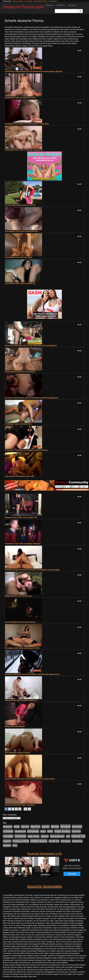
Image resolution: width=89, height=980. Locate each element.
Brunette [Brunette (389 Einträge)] (77, 827)
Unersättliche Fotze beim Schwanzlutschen (22, 231)
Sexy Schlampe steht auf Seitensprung (20, 622)
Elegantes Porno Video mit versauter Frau (21, 517)
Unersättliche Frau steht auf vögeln (19, 257)
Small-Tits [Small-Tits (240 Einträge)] (54, 841)
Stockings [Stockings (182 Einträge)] (66, 841)
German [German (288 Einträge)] (76, 831)
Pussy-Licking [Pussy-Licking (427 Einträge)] (21, 841)
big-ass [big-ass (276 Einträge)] (25, 827)
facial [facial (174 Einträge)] (43, 831)
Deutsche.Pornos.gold (23, 7)
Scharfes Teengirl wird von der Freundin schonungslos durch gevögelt (32, 570)
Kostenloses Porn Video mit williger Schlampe (23, 544)
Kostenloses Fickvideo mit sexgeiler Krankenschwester (26, 450)
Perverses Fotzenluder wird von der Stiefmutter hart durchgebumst (31, 346)
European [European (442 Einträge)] (33, 831)
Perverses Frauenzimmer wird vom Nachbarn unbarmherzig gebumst (32, 398)
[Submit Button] (80, 11)
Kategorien (49, 5)
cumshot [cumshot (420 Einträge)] (8, 831)
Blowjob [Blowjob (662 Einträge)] (65, 826)
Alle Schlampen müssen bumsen (18, 753)
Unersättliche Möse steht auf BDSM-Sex (20, 283)
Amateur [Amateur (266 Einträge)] (8, 827)
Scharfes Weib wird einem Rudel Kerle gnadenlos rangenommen (30, 779)
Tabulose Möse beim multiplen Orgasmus (21, 700)
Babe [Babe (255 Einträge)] (17, 827)
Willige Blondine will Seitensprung (18, 596)
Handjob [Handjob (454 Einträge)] (8, 836)
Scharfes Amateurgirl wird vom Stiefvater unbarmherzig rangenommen (32, 674)
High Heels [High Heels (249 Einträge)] (33, 836)
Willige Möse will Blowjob (15, 726)
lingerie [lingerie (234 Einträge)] (45, 836)
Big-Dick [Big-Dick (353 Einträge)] (35, 827)
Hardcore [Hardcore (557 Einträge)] (20, 836)
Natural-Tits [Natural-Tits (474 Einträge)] (78, 836)
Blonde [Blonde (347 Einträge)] (55, 827)
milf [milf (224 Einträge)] (68, 836)
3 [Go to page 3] (13, 809)
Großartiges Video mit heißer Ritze (18, 424)
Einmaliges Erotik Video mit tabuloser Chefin (22, 648)
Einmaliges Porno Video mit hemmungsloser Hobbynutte (27, 124)
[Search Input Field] (66, 11)
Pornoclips (29, 1)
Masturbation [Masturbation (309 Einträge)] (57, 836)
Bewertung (61, 5)
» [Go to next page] (29, 809)
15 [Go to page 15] (26, 809)
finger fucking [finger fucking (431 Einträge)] (62, 831)
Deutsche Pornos (41, 1)
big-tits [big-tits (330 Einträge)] (46, 827)
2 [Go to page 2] (10, 809)
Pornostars (72, 5)
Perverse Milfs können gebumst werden (20, 205)
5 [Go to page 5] (20, 809)
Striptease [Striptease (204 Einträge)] (77, 841)
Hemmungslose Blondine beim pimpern (20, 372)
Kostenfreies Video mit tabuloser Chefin (20, 98)
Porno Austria (18, 1)
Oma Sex (53, 1)
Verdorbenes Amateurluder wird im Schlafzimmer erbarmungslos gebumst (34, 71)
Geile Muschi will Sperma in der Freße (20, 476)
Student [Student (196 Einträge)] (7, 845)
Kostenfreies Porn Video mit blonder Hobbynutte (24, 150)
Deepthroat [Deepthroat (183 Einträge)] (20, 831)
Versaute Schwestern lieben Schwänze (20, 805)
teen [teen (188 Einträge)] (15, 845)
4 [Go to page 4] (16, 809)
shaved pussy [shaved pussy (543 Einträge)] (39, 841)
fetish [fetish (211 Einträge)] (50, 831)
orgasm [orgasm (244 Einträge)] (7, 841)
